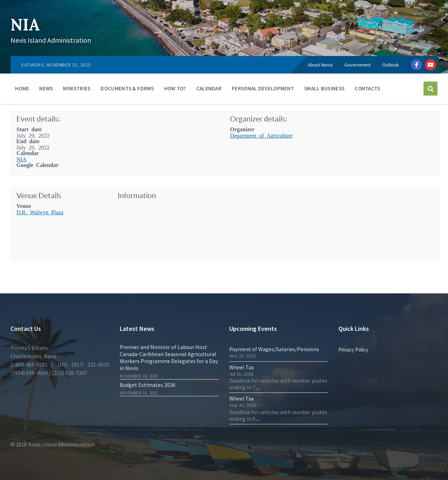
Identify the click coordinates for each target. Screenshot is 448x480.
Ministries (77, 88)
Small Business (324, 88)
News (46, 88)
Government (358, 65)
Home (22, 88)
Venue (24, 206)
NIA (26, 24)
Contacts (367, 88)
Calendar (209, 88)
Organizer (242, 129)
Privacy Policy (353, 350)
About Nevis (320, 65)
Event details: (38, 119)
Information (137, 196)
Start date (29, 129)
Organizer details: (258, 119)
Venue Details (39, 196)
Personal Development (263, 88)
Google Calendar (37, 165)
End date (28, 141)
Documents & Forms (127, 88)
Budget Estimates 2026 (148, 385)
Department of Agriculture (261, 135)
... (258, 387)
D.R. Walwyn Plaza (40, 212)
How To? (175, 88)
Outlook (391, 65)
